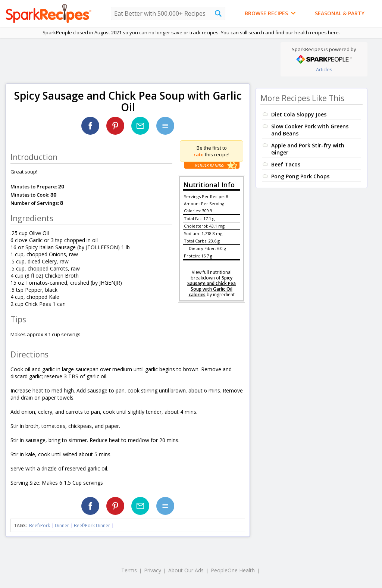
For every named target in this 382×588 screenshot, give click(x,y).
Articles (324, 69)
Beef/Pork (40, 526)
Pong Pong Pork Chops (300, 176)
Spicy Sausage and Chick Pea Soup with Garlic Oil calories (212, 286)
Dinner (62, 526)
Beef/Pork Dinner (92, 526)
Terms (129, 570)
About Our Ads (186, 570)
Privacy (153, 570)
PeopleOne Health (233, 570)
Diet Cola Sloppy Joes (299, 114)
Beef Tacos (286, 164)
